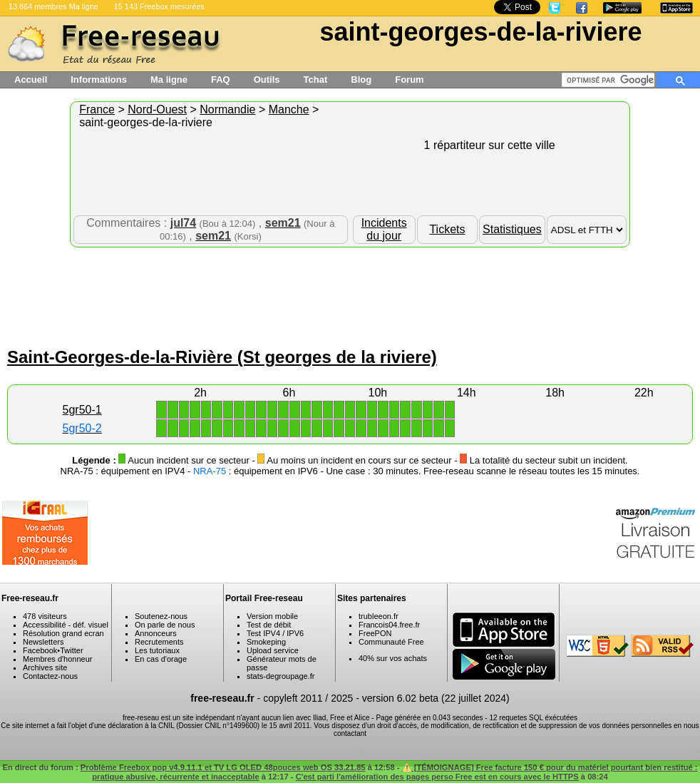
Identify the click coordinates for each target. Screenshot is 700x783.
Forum (409, 80)
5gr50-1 (82, 410)
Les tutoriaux (157, 650)
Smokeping (266, 642)
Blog (361, 80)
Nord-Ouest (157, 109)
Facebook (40, 650)
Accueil (31, 80)
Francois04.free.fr (389, 625)
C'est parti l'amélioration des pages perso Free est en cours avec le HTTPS (437, 777)
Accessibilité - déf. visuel (66, 625)
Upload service (273, 650)
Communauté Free (391, 642)
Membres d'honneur (58, 659)
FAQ (221, 80)
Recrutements (159, 642)
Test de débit (269, 625)
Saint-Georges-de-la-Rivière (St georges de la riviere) (222, 357)
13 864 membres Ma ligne (53, 6)
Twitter (71, 650)
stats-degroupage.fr (280, 676)
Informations (99, 80)
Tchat (316, 80)
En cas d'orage (161, 659)
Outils (267, 80)
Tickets (447, 229)
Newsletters (43, 642)
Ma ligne (169, 80)
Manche (289, 109)
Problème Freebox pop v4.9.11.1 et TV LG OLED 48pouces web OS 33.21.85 (223, 767)
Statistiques (512, 229)
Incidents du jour (384, 229)
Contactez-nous (50, 676)
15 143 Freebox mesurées (159, 6)
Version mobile (272, 616)
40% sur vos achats (393, 658)
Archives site (45, 667)
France (97, 109)
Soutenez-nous (161, 616)
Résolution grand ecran (63, 633)
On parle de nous (165, 625)
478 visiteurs (45, 616)
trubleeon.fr (379, 616)
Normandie (227, 109)
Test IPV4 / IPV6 (275, 633)
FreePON (375, 633)
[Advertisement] (350, 294)
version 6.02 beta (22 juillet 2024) (436, 698)
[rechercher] (611, 80)
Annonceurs (156, 633)
